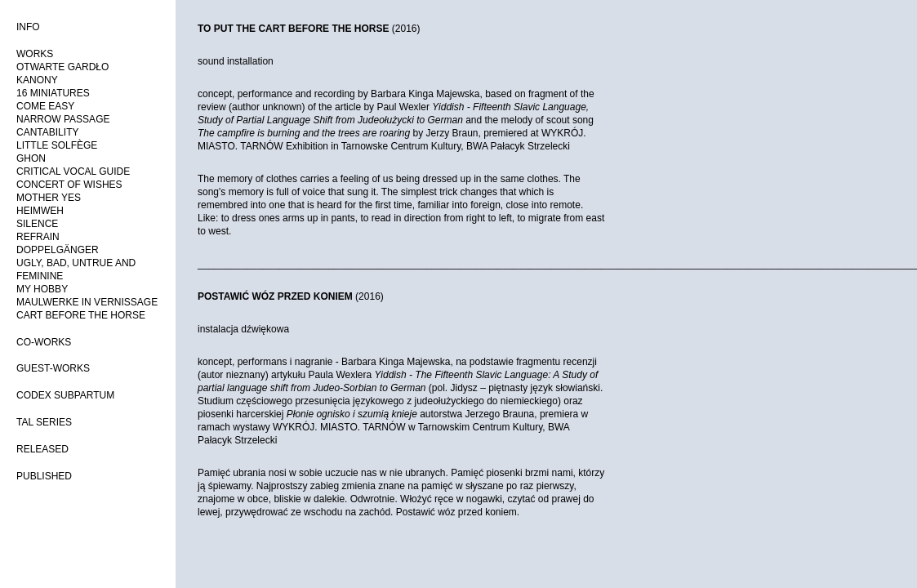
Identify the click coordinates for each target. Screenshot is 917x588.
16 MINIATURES (53, 93)
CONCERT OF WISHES (69, 185)
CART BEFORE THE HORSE (81, 315)
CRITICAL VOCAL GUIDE (73, 171)
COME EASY (45, 106)
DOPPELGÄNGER (58, 250)
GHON (31, 158)
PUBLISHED (44, 476)
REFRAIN (38, 237)
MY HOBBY (42, 289)
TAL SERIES (44, 422)
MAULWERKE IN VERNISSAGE (87, 302)
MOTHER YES (49, 198)
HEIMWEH (40, 211)
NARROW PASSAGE (63, 119)
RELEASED (42, 449)
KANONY (37, 80)
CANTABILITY (47, 132)
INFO (28, 27)
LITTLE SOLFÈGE (57, 145)
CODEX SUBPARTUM (65, 395)
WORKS (35, 54)
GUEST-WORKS (53, 368)
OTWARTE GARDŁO (62, 67)
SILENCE (37, 224)
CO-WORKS (44, 342)
